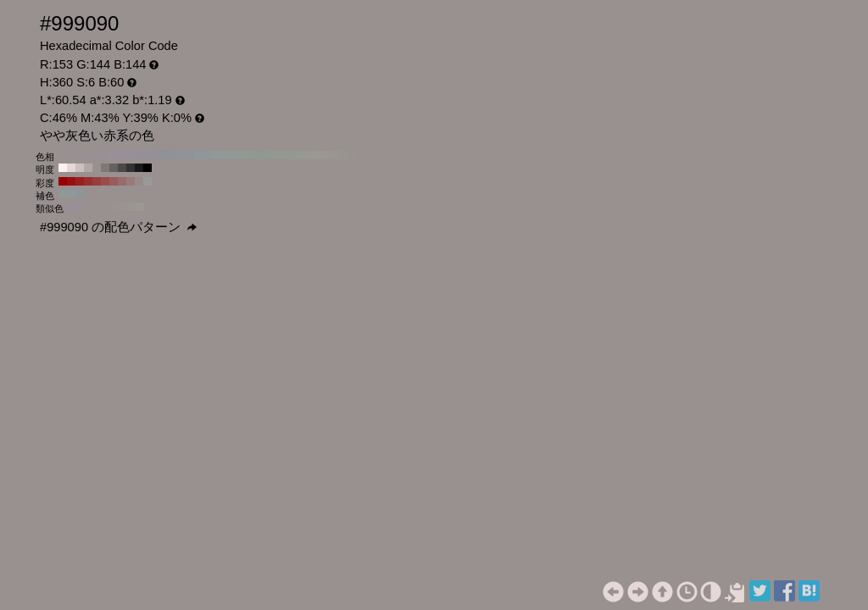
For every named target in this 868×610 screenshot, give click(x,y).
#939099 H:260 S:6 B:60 (147, 155)
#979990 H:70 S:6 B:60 (309, 155)
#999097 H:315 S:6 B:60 (81, 207)
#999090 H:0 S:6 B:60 (368, 155)
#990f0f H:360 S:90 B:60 (71, 181)
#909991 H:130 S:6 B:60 (258, 155)
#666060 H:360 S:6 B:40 (114, 168)
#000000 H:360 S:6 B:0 (147, 168)
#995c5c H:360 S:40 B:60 (114, 181)
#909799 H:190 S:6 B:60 (207, 155)
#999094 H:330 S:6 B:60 (88, 155)
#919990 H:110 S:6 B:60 (275, 155)
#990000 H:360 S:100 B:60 (63, 181)
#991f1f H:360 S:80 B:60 (80, 181)
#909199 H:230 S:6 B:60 (173, 155)
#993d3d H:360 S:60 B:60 (97, 181)
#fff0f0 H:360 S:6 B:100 (63, 168)
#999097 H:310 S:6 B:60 (105, 155)
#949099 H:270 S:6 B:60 (139, 155)
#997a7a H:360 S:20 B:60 (131, 181)
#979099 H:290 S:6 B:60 (122, 155)
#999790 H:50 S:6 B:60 (325, 155)
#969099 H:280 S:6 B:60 (131, 155)
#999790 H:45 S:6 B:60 (131, 207)
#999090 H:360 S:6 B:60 (63, 155)
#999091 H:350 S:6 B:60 (71, 155)
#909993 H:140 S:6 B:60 (249, 155)
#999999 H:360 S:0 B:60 (147, 181)
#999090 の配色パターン (118, 227)
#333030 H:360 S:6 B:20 (131, 168)
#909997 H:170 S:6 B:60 (224, 155)
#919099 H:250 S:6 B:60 (156, 155)
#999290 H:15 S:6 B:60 (114, 207)
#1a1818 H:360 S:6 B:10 (139, 168)
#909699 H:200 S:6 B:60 (198, 155)
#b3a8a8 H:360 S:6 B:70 (88, 168)
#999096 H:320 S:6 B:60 (97, 155)
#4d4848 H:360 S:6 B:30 (122, 168)
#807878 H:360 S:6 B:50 (105, 168)
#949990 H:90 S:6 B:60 (292, 155)
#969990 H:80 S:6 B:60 (300, 155)
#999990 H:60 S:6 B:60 (317, 155)
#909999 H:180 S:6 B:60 (215, 155)
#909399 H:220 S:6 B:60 (181, 155)
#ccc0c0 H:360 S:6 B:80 (80, 168)
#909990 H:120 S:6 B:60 (266, 155)
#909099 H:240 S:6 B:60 (164, 155)
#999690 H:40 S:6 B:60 (334, 155)
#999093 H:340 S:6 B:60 (80, 155)
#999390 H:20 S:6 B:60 (351, 155)
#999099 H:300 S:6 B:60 (114, 155)
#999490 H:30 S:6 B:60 (342, 155)
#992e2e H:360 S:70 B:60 (88, 181)
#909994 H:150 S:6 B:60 (241, 155)
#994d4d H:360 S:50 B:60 (105, 181)
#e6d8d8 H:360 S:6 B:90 (71, 168)
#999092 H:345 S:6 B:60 (97, 207)
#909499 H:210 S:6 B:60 (190, 155)
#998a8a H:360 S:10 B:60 (139, 181)
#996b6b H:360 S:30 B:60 (122, 181)
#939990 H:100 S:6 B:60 (283, 155)
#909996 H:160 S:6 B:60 (232, 155)
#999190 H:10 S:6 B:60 (359, 155)
